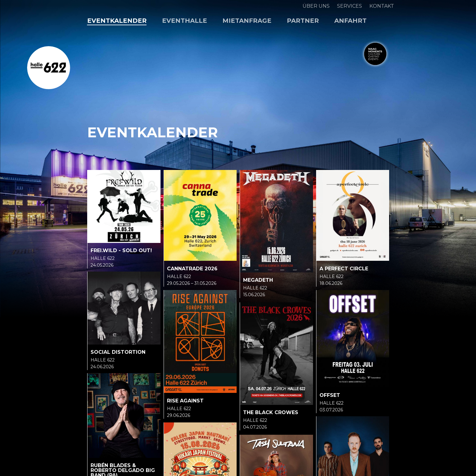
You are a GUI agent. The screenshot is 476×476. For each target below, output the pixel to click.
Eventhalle (185, 21)
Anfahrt (350, 21)
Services (350, 6)
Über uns (316, 6)
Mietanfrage (247, 21)
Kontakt (382, 6)
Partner (303, 21)
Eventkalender (117, 21)
